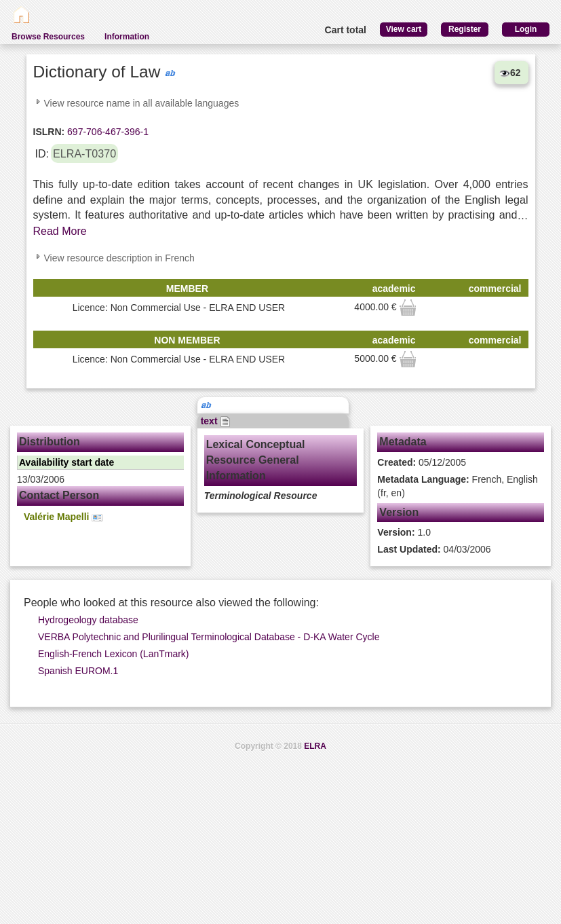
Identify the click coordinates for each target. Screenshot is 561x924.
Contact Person (59, 495)
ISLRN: (49, 132)
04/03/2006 (434, 549)
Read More (60, 231)
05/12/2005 (422, 462)
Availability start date (66, 462)
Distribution (50, 442)
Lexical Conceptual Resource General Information (256, 460)
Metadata (403, 442)
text (216, 421)
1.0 (404, 532)
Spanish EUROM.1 (78, 671)
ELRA (315, 746)
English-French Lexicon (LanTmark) (114, 654)
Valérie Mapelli (63, 517)
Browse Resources (48, 37)
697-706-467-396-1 (107, 132)
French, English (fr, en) (458, 486)
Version (399, 512)
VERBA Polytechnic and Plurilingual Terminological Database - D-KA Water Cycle (209, 637)
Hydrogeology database (88, 620)
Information (127, 37)
